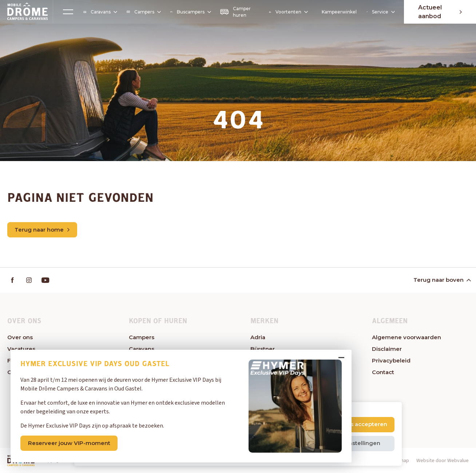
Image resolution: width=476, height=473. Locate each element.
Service (380, 12)
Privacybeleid (391, 361)
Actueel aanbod (440, 12)
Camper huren (235, 12)
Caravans (100, 12)
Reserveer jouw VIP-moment (70, 443)
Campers (143, 12)
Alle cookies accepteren (353, 424)
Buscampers (190, 12)
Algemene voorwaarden (406, 338)
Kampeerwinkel (338, 12)
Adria (258, 338)
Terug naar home (42, 230)
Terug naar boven (442, 280)
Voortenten (288, 12)
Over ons (20, 338)
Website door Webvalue (443, 461)
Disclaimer (387, 349)
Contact (383, 372)
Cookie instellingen (353, 443)
